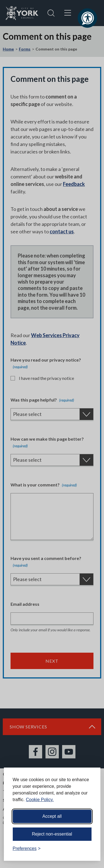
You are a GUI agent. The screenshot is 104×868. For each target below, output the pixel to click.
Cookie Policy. (40, 800)
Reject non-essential (52, 834)
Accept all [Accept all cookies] (52, 816)
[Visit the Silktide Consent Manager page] (88, 849)
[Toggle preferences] (27, 849)
